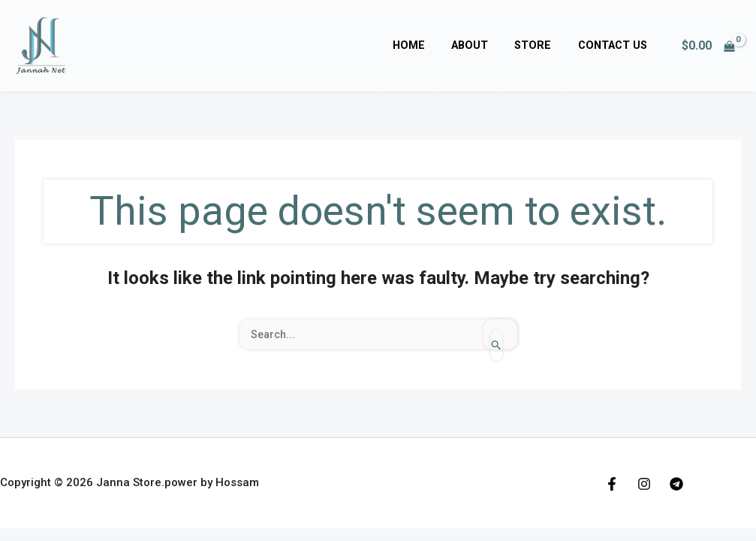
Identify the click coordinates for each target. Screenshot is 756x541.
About (482, 45)
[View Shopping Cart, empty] (708, 46)
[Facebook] (612, 484)
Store (540, 45)
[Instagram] (644, 484)
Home (425, 45)
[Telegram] (676, 484)
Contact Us (615, 45)
